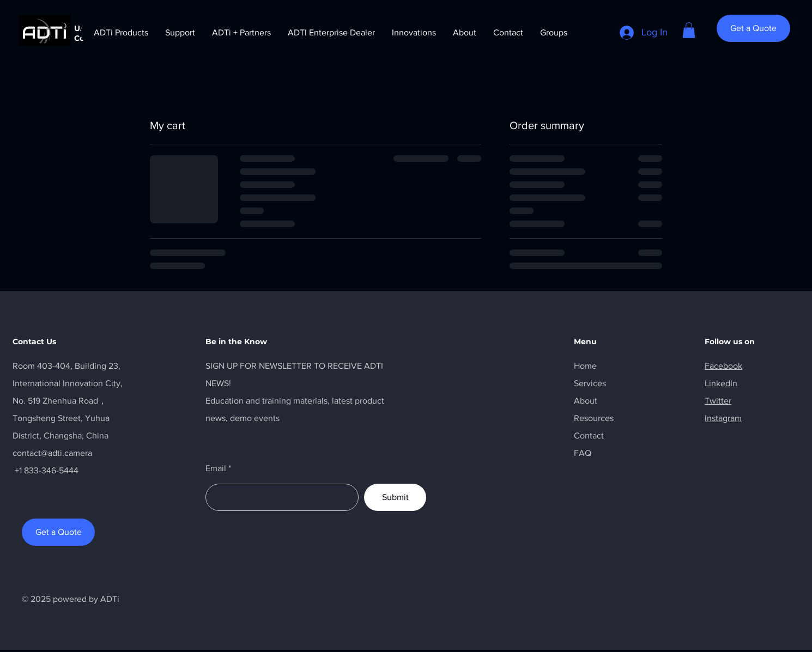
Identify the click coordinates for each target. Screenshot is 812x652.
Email (216, 468)
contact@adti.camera (52, 453)
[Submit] (395, 497)
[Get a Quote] (753, 28)
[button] (689, 30)
